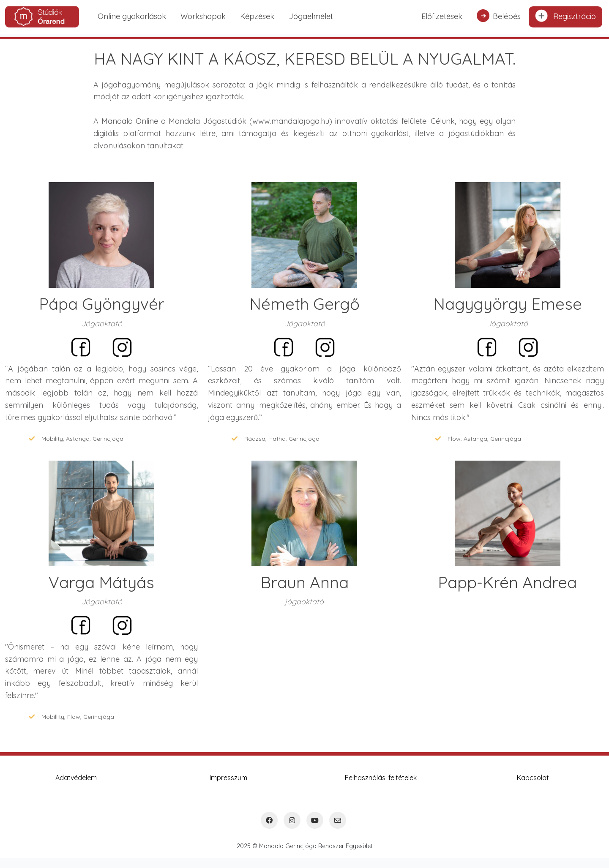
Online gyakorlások (132, 16)
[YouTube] (315, 820)
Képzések (257, 16)
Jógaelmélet (311, 16)
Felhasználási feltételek (381, 778)
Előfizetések (442, 16)
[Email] (338, 820)
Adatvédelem (76, 778)
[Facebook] (269, 820)
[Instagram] (292, 820)
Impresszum (228, 778)
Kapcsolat (533, 778)
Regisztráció (565, 16)
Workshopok (203, 16)
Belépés (499, 16)
